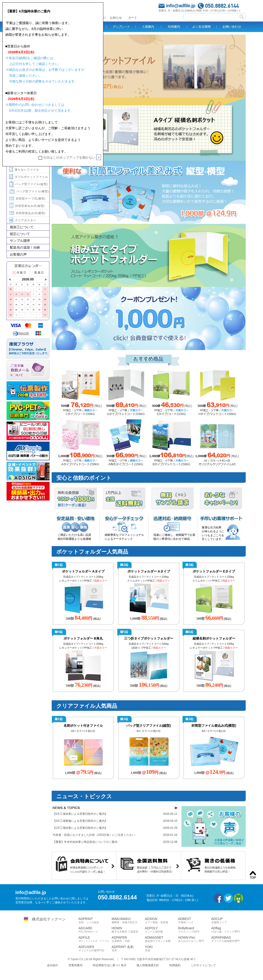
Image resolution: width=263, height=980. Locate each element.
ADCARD (95, 930)
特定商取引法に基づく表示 (110, 965)
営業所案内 (76, 965)
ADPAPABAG (228, 939)
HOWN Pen (195, 939)
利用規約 (175, 965)
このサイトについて (203, 965)
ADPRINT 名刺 (128, 948)
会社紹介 (53, 965)
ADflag (228, 930)
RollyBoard (195, 930)
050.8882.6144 (222, 6)
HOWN (128, 930)
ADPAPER (128, 939)
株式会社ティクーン (49, 919)
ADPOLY (162, 930)
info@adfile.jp (181, 6)
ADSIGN (162, 920)
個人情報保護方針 (148, 965)
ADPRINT (95, 920)
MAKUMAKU (128, 920)
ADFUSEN (95, 948)
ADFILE (95, 939)
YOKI (162, 948)
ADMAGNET (162, 939)
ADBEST (195, 920)
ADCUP (228, 920)
